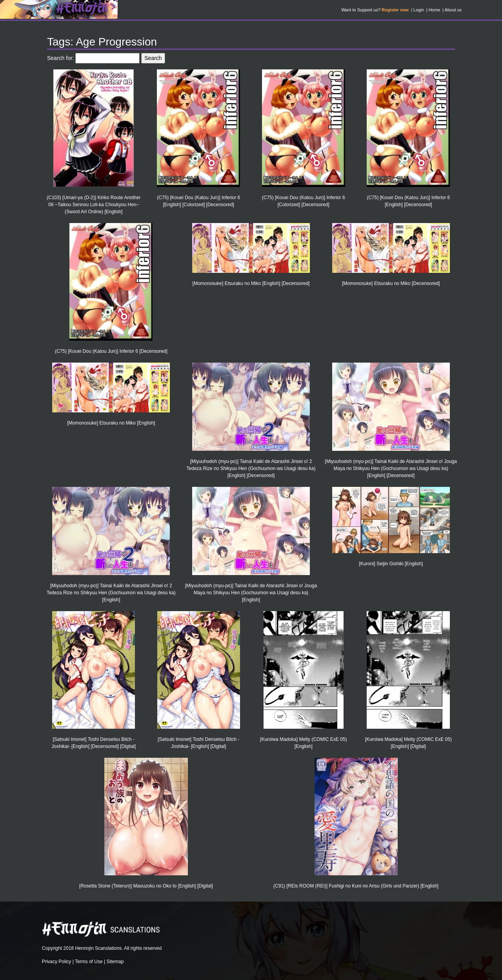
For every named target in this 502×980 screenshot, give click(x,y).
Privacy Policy (57, 962)
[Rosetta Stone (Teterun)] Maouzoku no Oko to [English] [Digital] (146, 886)
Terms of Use (89, 962)
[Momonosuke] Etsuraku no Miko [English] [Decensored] (251, 283)
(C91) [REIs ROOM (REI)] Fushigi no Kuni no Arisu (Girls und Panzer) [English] (356, 886)
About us (453, 10)
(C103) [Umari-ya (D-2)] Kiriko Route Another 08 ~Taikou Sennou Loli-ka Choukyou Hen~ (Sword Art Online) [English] (94, 205)
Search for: (60, 58)
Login (419, 10)
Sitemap (115, 962)
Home (434, 10)
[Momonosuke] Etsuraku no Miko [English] (111, 423)
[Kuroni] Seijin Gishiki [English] (391, 564)
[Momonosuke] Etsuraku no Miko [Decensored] (391, 283)
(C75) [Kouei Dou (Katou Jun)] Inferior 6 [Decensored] (111, 351)
